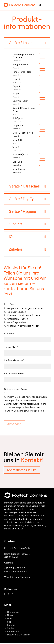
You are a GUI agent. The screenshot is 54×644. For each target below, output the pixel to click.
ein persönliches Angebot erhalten (25, 308)
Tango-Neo (26, 127)
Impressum (13, 631)
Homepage (13, 612)
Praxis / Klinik (11, 347)
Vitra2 (26, 149)
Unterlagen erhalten (18, 319)
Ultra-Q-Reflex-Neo (26, 134)
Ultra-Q (26, 81)
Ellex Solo (26, 163)
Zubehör (15, 249)
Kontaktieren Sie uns (22, 470)
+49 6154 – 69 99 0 (15, 568)
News (10, 615)
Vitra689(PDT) (26, 156)
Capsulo (26, 88)
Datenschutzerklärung (19, 635)
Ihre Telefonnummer (14, 374)
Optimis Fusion (26, 103)
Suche (10, 628)
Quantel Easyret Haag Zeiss (26, 111)
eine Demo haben (17, 312)
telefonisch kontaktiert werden (23, 326)
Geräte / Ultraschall (24, 186)
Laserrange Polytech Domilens (26, 58)
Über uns (10, 620)
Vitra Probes (26, 171)
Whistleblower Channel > (17, 577)
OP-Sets (16, 224)
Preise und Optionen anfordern (24, 315)
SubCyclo (26, 120)
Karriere (11, 625)
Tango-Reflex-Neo (26, 74)
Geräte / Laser (20, 43)
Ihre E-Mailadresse (14, 360)
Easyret (26, 95)
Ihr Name (9, 334)
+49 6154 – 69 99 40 (15, 571)
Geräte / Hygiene (22, 211)
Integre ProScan (26, 66)
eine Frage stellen (16, 322)
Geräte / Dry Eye (22, 199)
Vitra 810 (26, 142)
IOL (12, 237)
